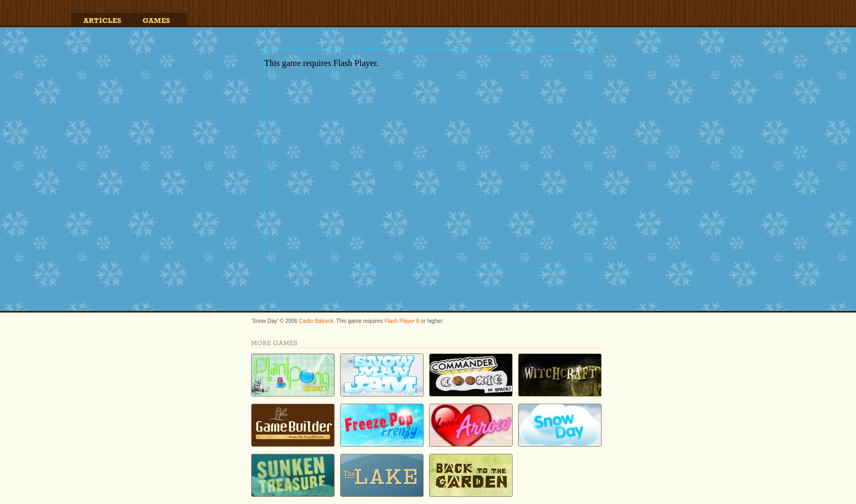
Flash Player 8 (402, 321)
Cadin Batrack (316, 321)
